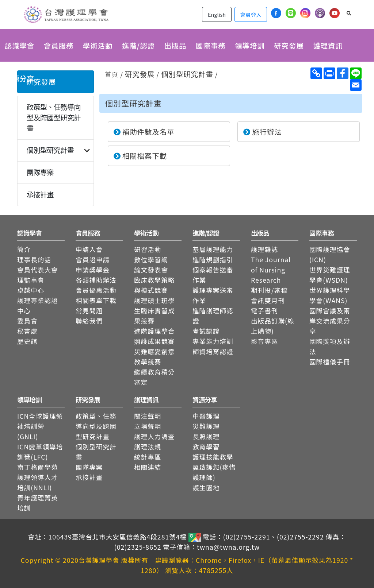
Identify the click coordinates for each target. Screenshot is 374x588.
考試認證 (206, 331)
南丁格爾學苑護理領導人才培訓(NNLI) (38, 477)
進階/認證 (138, 46)
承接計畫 (40, 194)
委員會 (27, 321)
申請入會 (89, 249)
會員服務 (59, 46)
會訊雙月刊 (268, 300)
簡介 (24, 249)
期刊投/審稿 (269, 290)
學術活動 (98, 46)
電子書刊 (264, 311)
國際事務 (211, 46)
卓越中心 (31, 290)
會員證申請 (93, 260)
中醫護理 (206, 416)
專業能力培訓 (213, 341)
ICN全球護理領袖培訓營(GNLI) (40, 426)
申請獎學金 (93, 270)
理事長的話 (34, 260)
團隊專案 (40, 172)
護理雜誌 (264, 249)
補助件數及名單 (144, 132)
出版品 (175, 46)
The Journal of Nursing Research (271, 270)
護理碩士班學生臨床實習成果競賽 (154, 311)
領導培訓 (250, 46)
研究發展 (289, 46)
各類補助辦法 (96, 280)
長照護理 (206, 436)
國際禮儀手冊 (330, 362)
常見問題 (89, 311)
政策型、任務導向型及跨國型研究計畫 (54, 117)
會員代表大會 (38, 270)
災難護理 (206, 426)
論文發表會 (151, 270)
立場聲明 (148, 426)
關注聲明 (148, 416)
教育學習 (206, 447)
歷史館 (27, 341)
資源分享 (20, 78)
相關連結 (148, 467)
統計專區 (148, 457)
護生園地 (206, 488)
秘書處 (27, 331)
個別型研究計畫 (50, 150)
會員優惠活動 (96, 290)
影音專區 (264, 341)
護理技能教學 (213, 457)
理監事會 (31, 280)
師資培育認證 (213, 351)
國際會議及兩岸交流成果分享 (330, 321)
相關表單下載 (96, 300)
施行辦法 (262, 132)
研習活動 (148, 249)
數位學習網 (151, 260)
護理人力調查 (154, 436)
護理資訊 (328, 46)
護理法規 (148, 447)
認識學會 (20, 46)
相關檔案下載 (140, 156)
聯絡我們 (89, 321)
